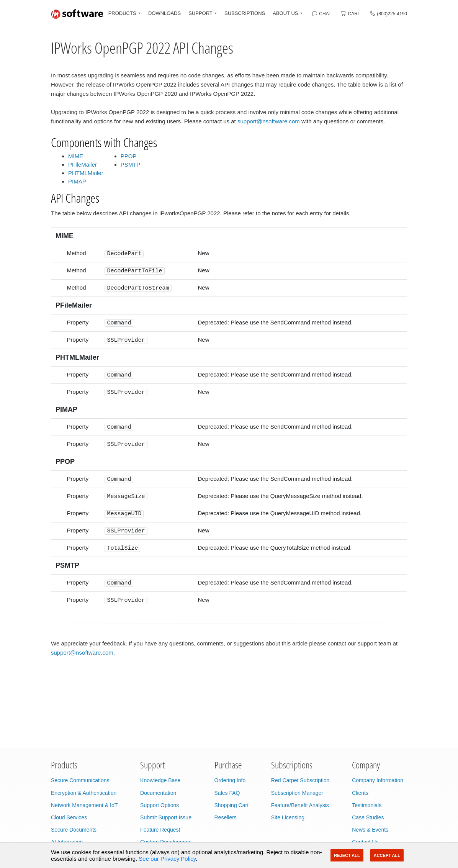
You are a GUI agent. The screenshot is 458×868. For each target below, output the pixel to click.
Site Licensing (288, 817)
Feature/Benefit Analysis (300, 805)
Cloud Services (69, 817)
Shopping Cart (232, 805)
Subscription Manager (297, 793)
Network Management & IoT (84, 805)
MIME (76, 156)
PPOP (129, 156)
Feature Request (160, 830)
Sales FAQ (227, 793)
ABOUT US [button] (285, 13)
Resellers (226, 817)
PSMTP (131, 165)
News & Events (370, 830)
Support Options (159, 805)
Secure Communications (80, 780)
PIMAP (77, 181)
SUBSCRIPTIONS (245, 13)
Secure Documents (74, 830)
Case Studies (368, 817)
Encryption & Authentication (84, 793)
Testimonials (367, 805)
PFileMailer (83, 165)
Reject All (347, 855)
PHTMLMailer (86, 173)
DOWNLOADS (164, 13)
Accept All (387, 855)
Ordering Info (230, 780)
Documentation (158, 793)
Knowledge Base (160, 780)
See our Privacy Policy (167, 859)
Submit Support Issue (166, 817)
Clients (360, 793)
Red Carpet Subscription (300, 780)
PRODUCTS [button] (122, 13)
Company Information (378, 780)
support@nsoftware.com (269, 121)
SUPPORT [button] (200, 13)
